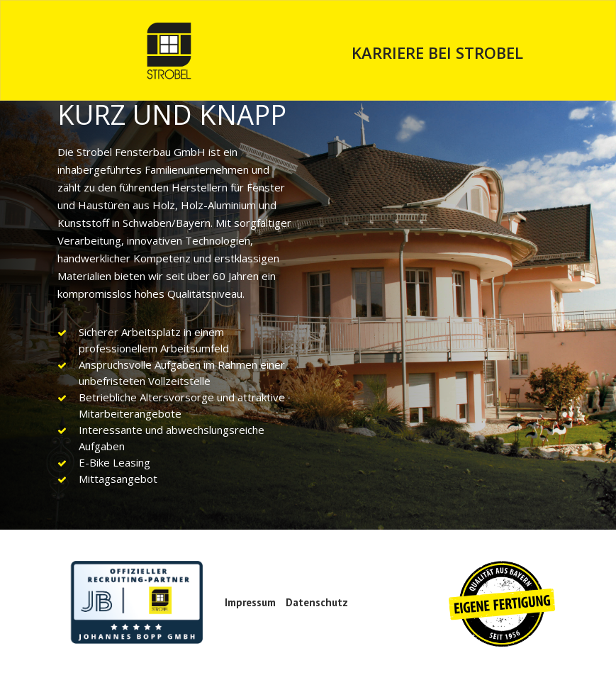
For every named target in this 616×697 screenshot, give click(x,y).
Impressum (250, 602)
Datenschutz (317, 602)
